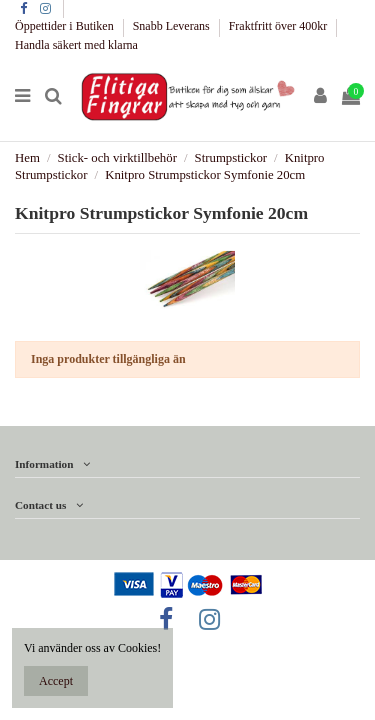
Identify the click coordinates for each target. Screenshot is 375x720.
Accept (56, 681)
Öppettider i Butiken (66, 26)
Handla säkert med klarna (76, 45)
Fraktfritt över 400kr (280, 26)
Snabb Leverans (173, 26)
